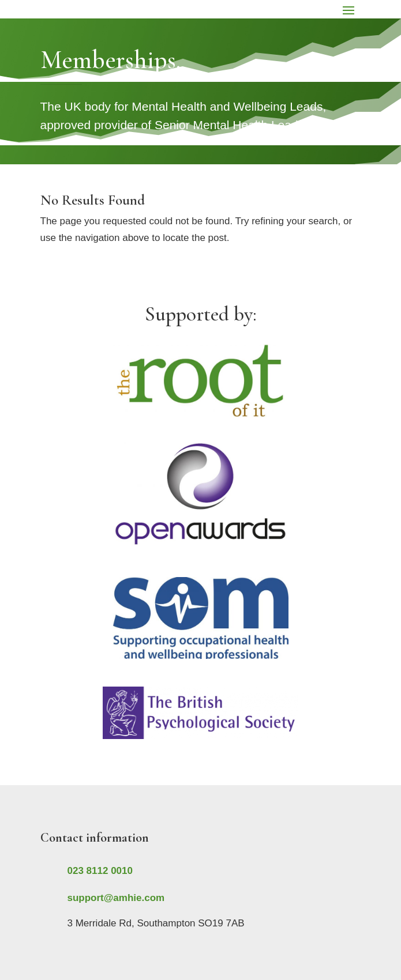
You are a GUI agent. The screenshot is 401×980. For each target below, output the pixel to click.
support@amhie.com (116, 898)
